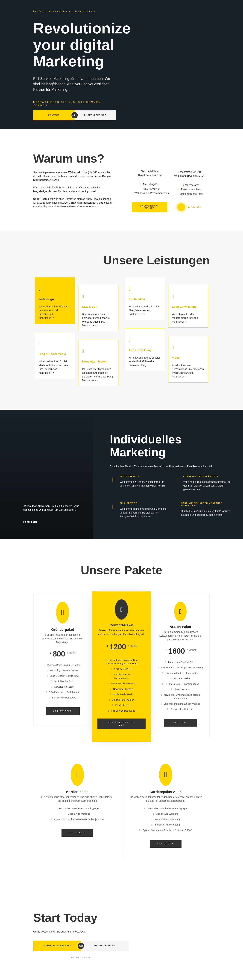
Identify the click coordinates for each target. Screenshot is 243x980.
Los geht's (77, 833)
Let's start (180, 723)
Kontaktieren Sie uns (122, 724)
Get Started (63, 711)
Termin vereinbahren (57, 946)
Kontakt (54, 115)
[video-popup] (181, 207)
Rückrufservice (95, 115)
